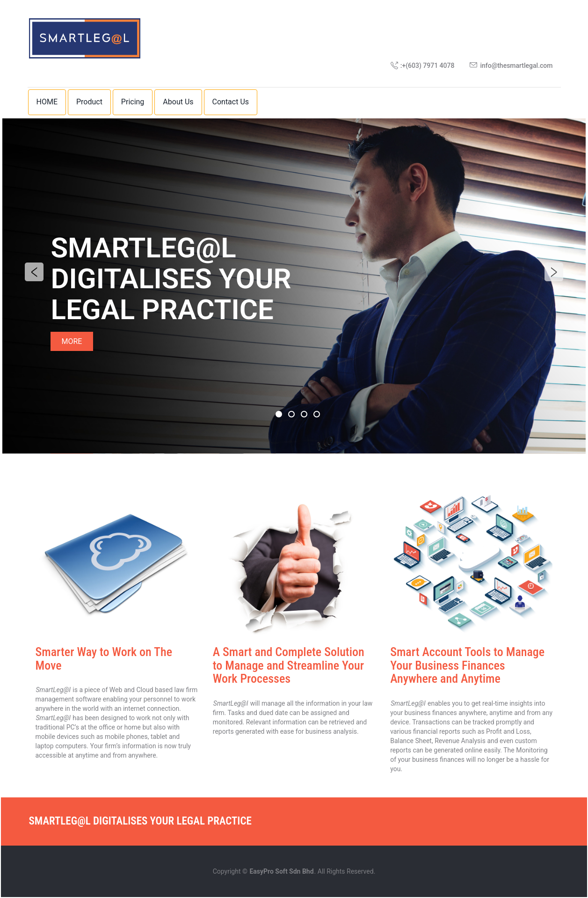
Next (554, 272)
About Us (178, 102)
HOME (47, 102)
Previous (34, 272)
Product (89, 102)
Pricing (133, 102)
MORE (72, 341)
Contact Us (231, 102)
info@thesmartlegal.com (516, 66)
